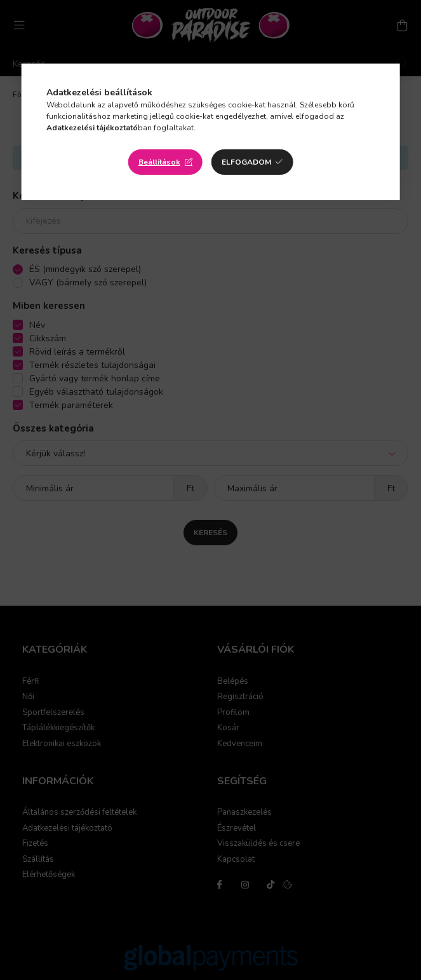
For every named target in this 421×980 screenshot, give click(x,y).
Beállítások (159, 162)
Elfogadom (246, 162)
